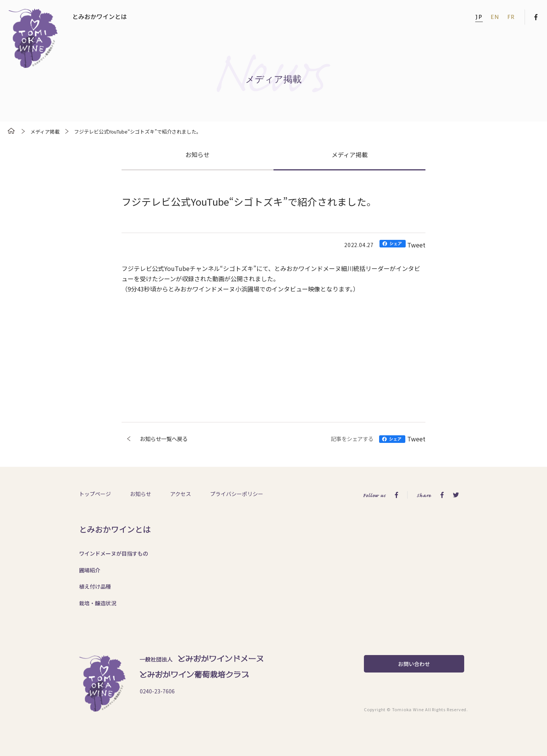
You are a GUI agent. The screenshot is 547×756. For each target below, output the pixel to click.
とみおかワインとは (100, 16)
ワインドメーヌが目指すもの (114, 553)
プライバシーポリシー (237, 494)
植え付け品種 (95, 586)
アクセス (181, 494)
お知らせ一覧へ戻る (155, 439)
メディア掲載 (350, 154)
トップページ (95, 494)
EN (495, 17)
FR (511, 17)
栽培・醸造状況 (98, 603)
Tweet (416, 245)
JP (479, 17)
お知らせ (198, 154)
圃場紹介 (90, 570)
